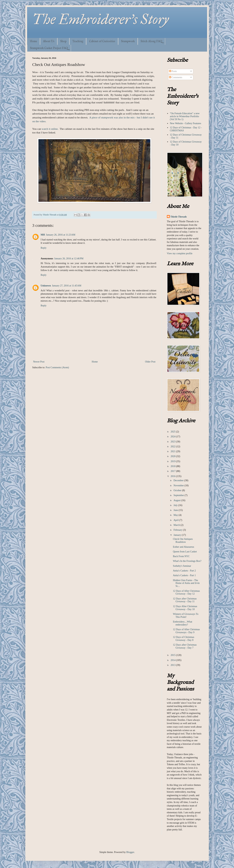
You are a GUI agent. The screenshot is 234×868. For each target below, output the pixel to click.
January (178, 535)
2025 (173, 432)
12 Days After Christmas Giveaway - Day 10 (185, 608)
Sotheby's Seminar (182, 566)
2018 (173, 466)
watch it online (50, 129)
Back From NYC (181, 556)
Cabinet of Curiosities (102, 41)
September (179, 495)
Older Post (150, 362)
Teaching (78, 41)
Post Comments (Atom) (57, 367)
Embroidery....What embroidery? (182, 623)
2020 (173, 456)
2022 (173, 447)
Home (33, 41)
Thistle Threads (179, 217)
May (176, 515)
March (177, 525)
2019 (173, 461)
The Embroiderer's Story (101, 19)
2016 (173, 476)
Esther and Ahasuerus (183, 547)
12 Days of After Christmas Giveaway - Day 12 (186, 592)
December (179, 480)
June (176, 510)
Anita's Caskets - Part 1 (184, 575)
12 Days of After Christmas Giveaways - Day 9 (186, 631)
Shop (63, 41)
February (178, 530)
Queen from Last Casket (185, 552)
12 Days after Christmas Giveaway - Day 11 (185, 600)
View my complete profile (180, 253)
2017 (173, 471)
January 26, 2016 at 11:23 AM (61, 235)
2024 (173, 437)
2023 (173, 442)
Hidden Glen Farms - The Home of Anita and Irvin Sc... (186, 583)
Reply (44, 248)
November (179, 485)
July (176, 505)
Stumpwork (128, 41)
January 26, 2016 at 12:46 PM (69, 259)
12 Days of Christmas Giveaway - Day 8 (183, 639)
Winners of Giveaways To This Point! (186, 616)
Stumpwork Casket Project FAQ (49, 48)
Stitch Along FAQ (151, 41)
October (178, 490)
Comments (176, 77)
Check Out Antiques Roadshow (183, 540)
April (176, 520)
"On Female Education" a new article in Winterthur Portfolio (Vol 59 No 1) (185, 116)
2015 (173, 655)
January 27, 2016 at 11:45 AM (67, 286)
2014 (173, 660)
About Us (49, 41)
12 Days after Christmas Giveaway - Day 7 (185, 646)
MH (43, 235)
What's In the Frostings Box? (187, 561)
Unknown (46, 286)
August (177, 500)
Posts (173, 71)
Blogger (130, 852)
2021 (173, 451)
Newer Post (39, 362)
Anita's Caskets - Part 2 (184, 571)
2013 (173, 665)
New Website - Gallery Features (186, 123)
